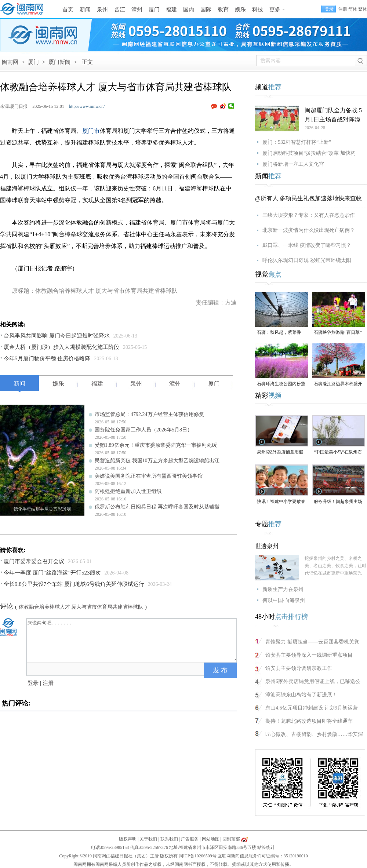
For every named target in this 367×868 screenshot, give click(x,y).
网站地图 (211, 839)
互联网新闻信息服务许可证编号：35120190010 (263, 856)
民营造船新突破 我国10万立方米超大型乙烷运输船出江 (157, 461)
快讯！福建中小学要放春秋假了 (281, 502)
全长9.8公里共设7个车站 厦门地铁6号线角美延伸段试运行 (74, 584)
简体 (353, 9)
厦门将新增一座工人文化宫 (293, 164)
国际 (206, 10)
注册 (343, 9)
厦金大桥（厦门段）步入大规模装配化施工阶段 (61, 347)
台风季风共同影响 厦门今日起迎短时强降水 (57, 336)
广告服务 (190, 839)
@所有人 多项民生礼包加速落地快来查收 (308, 198)
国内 (189, 10)
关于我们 (148, 839)
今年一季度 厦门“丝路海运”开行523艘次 (52, 573)
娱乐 (240, 10)
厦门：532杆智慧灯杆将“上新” (297, 142)
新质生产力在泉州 (283, 589)
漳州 (137, 10)
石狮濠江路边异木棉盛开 (338, 384)
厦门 (154, 10)
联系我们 (169, 839)
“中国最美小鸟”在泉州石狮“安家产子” (338, 453)
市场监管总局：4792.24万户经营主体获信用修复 (149, 414)
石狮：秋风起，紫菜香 (279, 332)
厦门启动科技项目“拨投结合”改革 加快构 (309, 153)
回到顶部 (231, 839)
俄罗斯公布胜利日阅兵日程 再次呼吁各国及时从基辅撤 (157, 507)
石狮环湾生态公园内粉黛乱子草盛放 (281, 384)
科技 (258, 10)
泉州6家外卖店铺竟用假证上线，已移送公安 (280, 453)
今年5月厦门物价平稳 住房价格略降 (47, 358)
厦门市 (91, 131)
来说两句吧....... (132, 640)
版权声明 (128, 839)
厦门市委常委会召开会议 (34, 561)
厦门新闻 (59, 62)
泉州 (102, 10)
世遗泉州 (267, 546)
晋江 (120, 10)
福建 (171, 10)
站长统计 (266, 847)
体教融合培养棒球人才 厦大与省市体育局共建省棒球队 (81, 607)
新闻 (85, 10)
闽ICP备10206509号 (198, 856)
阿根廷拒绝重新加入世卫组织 (128, 491)
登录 (33, 683)
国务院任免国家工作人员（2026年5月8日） (143, 430)
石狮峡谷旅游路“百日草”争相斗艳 (338, 333)
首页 (68, 10)
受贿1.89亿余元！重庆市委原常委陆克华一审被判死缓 (156, 445)
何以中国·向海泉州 (284, 600)
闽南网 (10, 62)
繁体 (363, 9)
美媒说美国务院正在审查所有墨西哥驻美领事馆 (149, 476)
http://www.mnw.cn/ (87, 106)
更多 (275, 10)
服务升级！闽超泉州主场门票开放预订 (338, 502)
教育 (223, 10)
